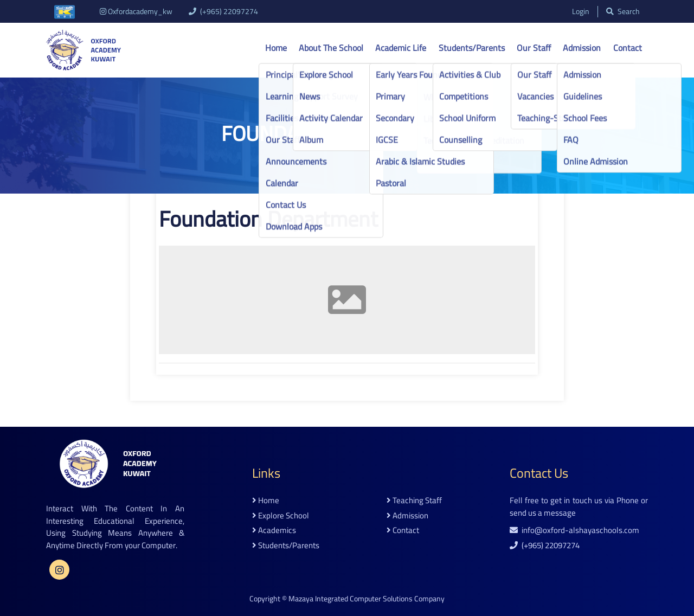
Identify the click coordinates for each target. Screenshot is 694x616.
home (266, 501)
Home (276, 48)
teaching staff (414, 501)
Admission (582, 48)
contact (403, 531)
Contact (628, 48)
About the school (331, 48)
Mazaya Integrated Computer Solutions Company (367, 599)
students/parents (286, 546)
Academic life (401, 48)
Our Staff (534, 48)
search (623, 12)
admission (407, 516)
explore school (281, 516)
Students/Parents (472, 48)
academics (274, 531)
